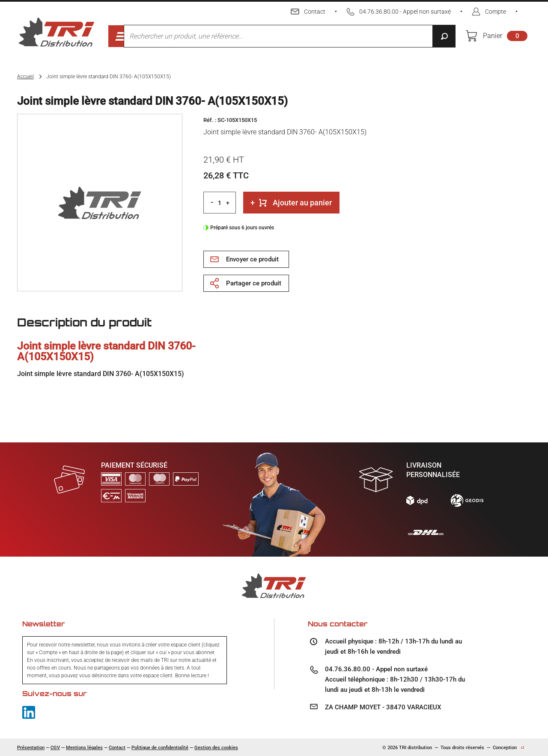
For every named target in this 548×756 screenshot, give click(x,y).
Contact (117, 748)
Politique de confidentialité (160, 748)
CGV (55, 748)
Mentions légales (84, 748)
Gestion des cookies (216, 748)
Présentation (31, 748)
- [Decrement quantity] (212, 202)
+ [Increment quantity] (228, 203)
